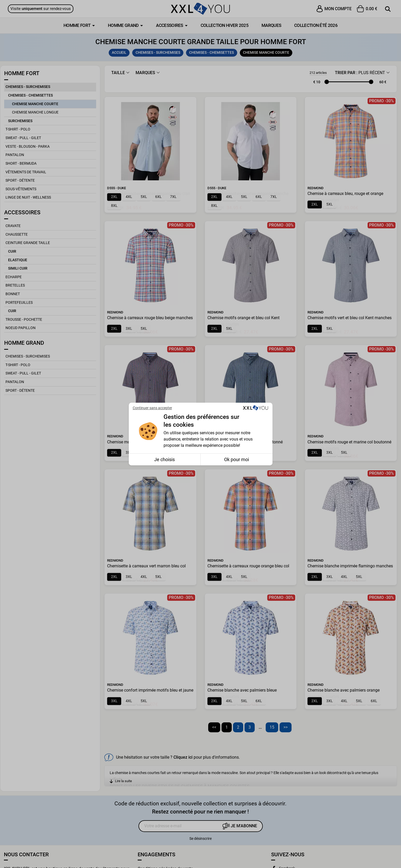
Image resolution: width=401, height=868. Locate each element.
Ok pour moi (237, 459)
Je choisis (164, 459)
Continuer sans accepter (152, 408)
